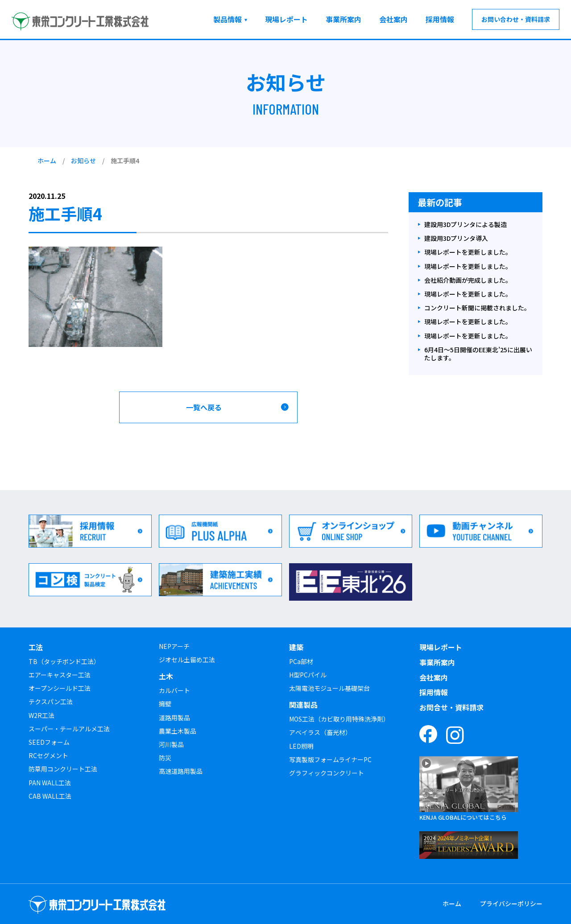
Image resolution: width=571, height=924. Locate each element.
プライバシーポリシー (511, 903)
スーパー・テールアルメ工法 (69, 729)
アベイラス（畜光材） (320, 732)
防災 (165, 758)
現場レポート (286, 19)
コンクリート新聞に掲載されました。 (477, 308)
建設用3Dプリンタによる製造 (465, 225)
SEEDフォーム (49, 742)
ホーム (47, 161)
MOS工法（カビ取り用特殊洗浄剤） (339, 719)
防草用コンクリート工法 (63, 769)
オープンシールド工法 (60, 688)
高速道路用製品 (181, 771)
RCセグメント (48, 755)
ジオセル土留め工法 (187, 660)
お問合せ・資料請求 (451, 707)
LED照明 (301, 746)
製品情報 (228, 19)
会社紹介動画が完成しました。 (468, 280)
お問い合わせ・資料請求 (516, 19)
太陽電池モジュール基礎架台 (329, 688)
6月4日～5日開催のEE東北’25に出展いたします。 (478, 354)
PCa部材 (301, 661)
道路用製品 (174, 718)
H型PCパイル (308, 675)
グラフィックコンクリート (327, 773)
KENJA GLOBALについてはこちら (463, 817)
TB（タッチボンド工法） (64, 661)
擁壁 (165, 704)
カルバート (174, 690)
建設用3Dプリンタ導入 (456, 238)
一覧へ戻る (204, 407)
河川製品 (171, 744)
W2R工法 (41, 715)
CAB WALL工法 (50, 796)
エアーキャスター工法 (60, 675)
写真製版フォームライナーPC (330, 759)
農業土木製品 (178, 731)
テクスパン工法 (51, 701)
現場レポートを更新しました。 (468, 252)
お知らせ (83, 161)
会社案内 (393, 19)
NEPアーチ (174, 646)
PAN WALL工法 (50, 783)
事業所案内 (343, 19)
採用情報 (440, 19)
